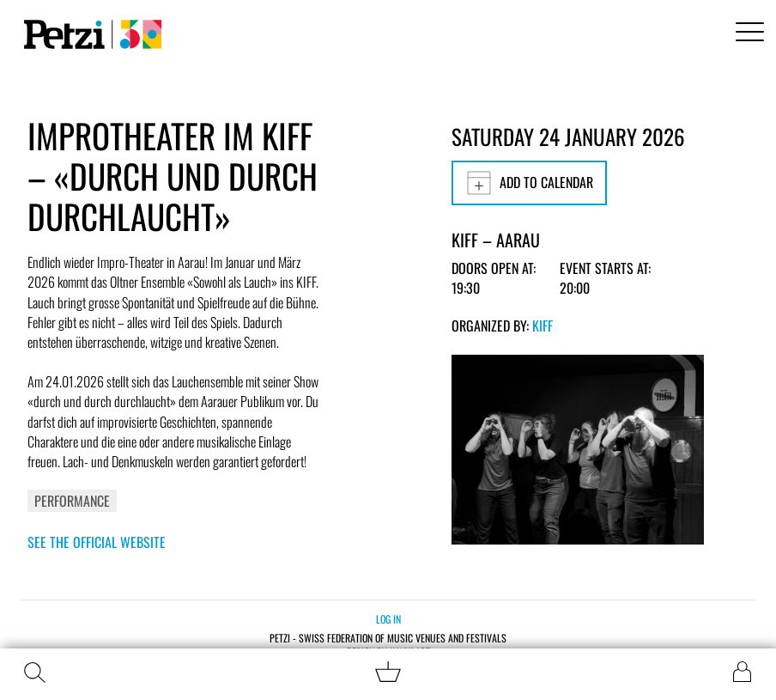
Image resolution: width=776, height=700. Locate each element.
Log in (388, 619)
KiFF (543, 326)
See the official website (97, 542)
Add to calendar (529, 183)
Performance (72, 501)
